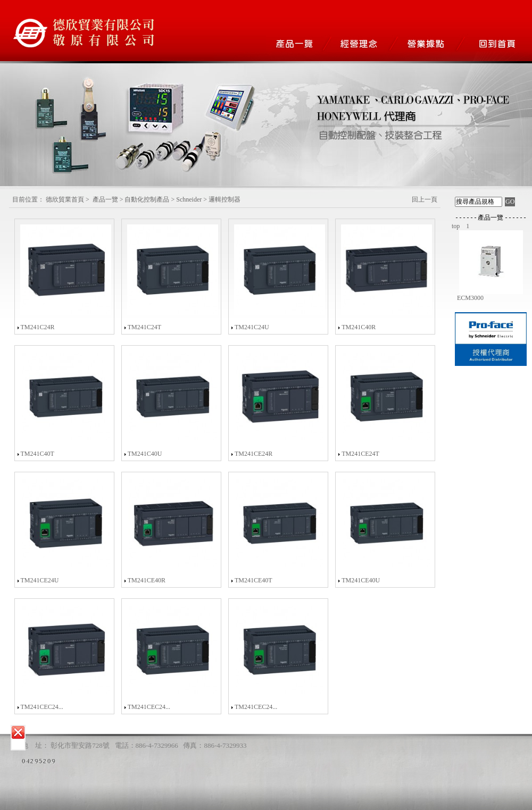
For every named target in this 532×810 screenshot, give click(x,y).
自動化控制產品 (147, 199)
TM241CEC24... (41, 707)
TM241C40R (359, 327)
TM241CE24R (253, 454)
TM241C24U (252, 327)
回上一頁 (425, 199)
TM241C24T (144, 327)
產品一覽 (105, 199)
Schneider (189, 199)
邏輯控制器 (225, 199)
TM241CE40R (147, 580)
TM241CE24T (360, 454)
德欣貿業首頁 (65, 199)
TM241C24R (37, 327)
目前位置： (28, 199)
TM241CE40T (253, 580)
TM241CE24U (39, 580)
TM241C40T (37, 454)
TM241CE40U (361, 580)
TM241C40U (145, 454)
